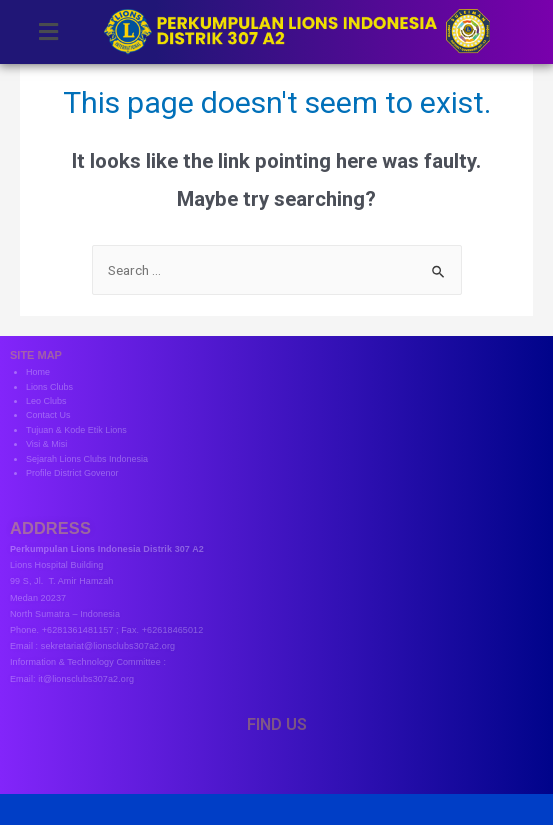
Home (38, 372)
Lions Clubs (49, 387)
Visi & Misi (46, 444)
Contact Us (48, 415)
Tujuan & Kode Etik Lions (76, 430)
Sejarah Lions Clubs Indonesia (87, 459)
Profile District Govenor (72, 473)
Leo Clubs (46, 401)
